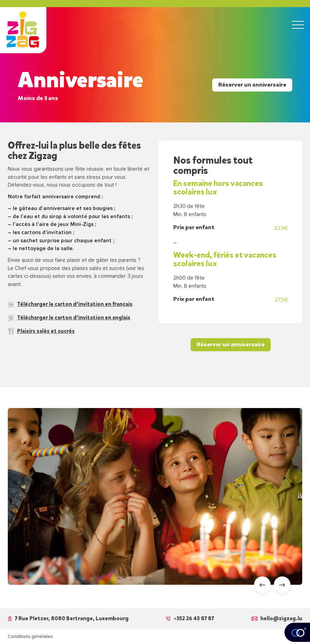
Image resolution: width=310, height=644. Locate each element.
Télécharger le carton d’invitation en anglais (69, 318)
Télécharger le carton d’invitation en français (70, 304)
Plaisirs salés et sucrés (41, 331)
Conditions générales (30, 637)
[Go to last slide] (262, 585)
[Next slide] (282, 585)
